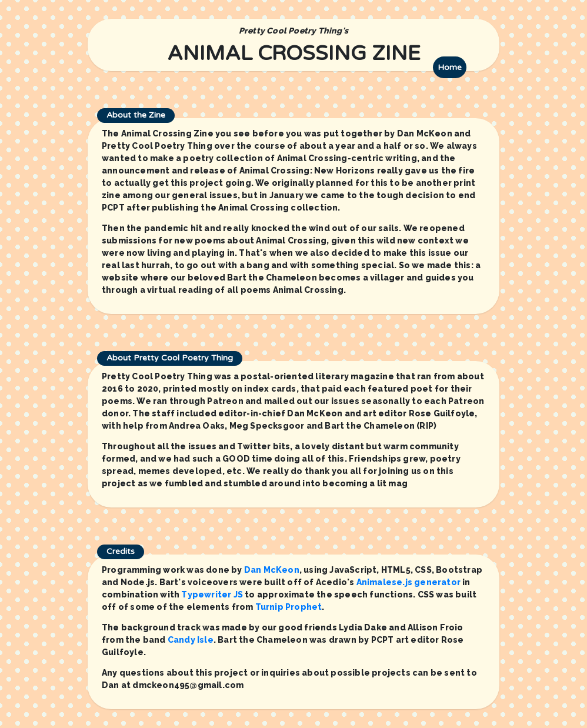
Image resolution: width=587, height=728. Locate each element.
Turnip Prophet (289, 607)
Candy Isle (191, 640)
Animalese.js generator (408, 582)
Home (450, 67)
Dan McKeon (272, 570)
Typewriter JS (212, 595)
